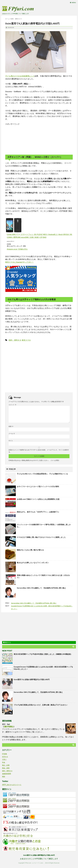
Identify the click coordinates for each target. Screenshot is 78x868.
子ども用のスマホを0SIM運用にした (20, 76)
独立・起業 (6, 765)
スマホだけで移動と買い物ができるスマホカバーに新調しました (41, 537)
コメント (12, 405)
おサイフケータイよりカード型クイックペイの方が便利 (38, 487)
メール (12, 434)
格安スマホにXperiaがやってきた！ (19, 262)
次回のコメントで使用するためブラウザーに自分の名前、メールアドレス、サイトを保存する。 (39, 451)
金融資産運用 (7, 774)
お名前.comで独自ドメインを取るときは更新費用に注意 (38, 499)
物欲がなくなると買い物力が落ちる (30, 550)
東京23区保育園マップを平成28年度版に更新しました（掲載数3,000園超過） (43, 654)
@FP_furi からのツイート (12, 785)
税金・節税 (6, 768)
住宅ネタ (5, 757)
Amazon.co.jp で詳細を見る (17, 249)
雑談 (4, 776)
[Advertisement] (21, 139)
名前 (11, 426)
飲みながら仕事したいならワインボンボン (33, 563)
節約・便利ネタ (15, 340)
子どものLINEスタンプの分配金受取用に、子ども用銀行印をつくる (42, 474)
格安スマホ (26, 340)
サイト (11, 441)
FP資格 (5, 754)
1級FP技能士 (9, 727)
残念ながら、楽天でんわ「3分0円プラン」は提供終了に (38, 512)
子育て (4, 759)
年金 (4, 762)
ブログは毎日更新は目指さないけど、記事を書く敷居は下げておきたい (41, 705)
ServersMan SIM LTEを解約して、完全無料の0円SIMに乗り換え (41, 588)
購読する (7, 642)
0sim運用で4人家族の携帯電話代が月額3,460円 (32, 680)
